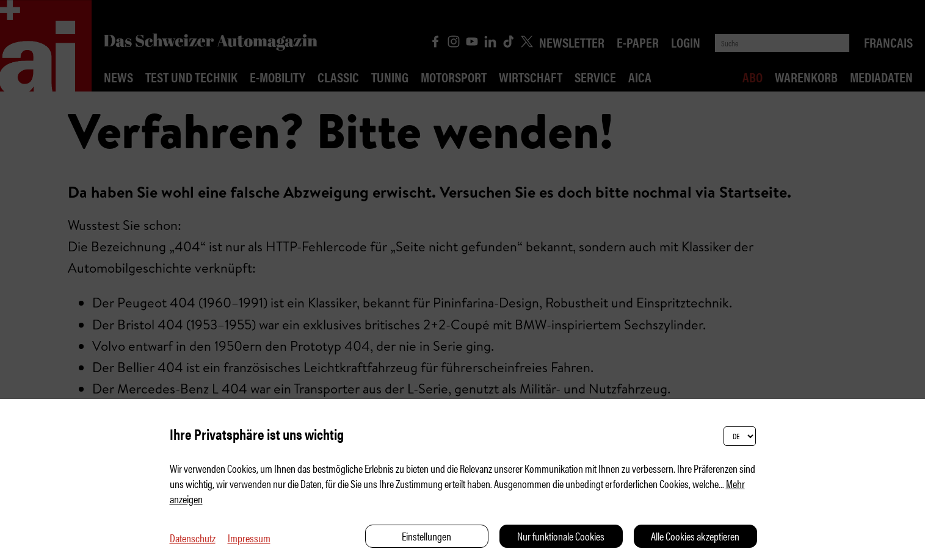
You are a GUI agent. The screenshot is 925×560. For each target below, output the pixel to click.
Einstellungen (426, 536)
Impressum (249, 538)
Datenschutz (193, 538)
